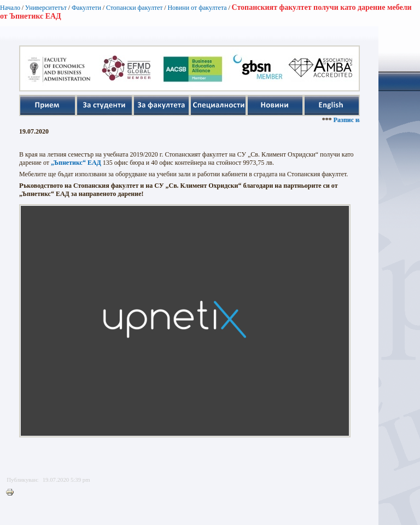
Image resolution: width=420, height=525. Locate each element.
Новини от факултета (197, 8)
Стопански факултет (135, 8)
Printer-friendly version (13, 493)
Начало (10, 8)
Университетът (46, 8)
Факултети (86, 8)
